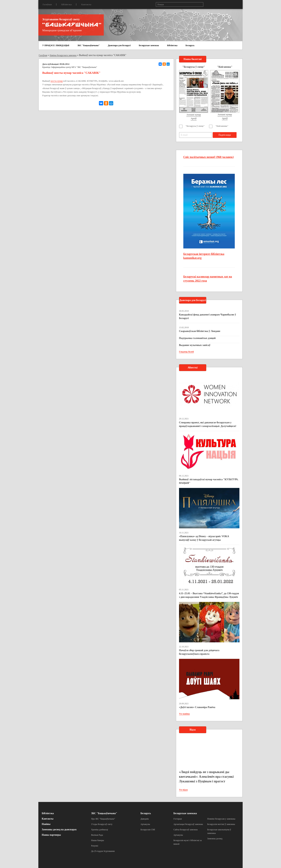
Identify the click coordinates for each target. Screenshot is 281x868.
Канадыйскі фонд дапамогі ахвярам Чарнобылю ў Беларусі (208, 316)
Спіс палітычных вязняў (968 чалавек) (209, 157)
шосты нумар (57, 81)
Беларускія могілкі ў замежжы (221, 824)
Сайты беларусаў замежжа (186, 830)
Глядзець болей (186, 352)
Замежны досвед (215, 839)
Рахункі (95, 846)
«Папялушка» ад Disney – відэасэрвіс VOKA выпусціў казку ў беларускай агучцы (204, 538)
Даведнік (145, 819)
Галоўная (47, 4)
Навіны (46, 824)
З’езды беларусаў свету (102, 824)
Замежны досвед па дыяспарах (59, 829)
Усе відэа (183, 790)
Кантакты (86, 4)
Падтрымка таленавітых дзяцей (197, 338)
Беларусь (190, 45)
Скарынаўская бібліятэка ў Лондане (200, 331)
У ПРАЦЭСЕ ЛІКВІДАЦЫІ (56, 45)
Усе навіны (184, 714)
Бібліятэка (66, 4)
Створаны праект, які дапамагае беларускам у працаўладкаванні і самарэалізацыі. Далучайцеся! (208, 424)
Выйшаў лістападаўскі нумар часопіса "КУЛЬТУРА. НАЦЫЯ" (209, 481)
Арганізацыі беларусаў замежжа (188, 824)
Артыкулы (145, 824)
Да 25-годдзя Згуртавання (103, 851)
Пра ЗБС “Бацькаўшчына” (103, 819)
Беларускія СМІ (148, 830)
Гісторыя (178, 819)
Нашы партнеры (51, 835)
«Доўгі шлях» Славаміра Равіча (197, 707)
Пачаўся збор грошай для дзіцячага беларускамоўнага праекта (199, 652)
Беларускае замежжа (149, 45)
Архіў (194, 118)
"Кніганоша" (222, 126)
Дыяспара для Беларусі (119, 45)
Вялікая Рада (97, 835)
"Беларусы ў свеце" (195, 126)
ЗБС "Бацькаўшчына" (89, 45)
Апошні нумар (194, 115)
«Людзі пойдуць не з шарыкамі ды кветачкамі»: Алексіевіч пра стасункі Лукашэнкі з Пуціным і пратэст (206, 777)
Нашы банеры (98, 840)
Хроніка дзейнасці (100, 830)
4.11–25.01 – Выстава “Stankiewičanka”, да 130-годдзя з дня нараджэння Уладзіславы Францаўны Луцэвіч (209, 595)
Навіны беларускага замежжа (63, 55)
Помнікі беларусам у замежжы (221, 819)
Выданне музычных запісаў (195, 345)
